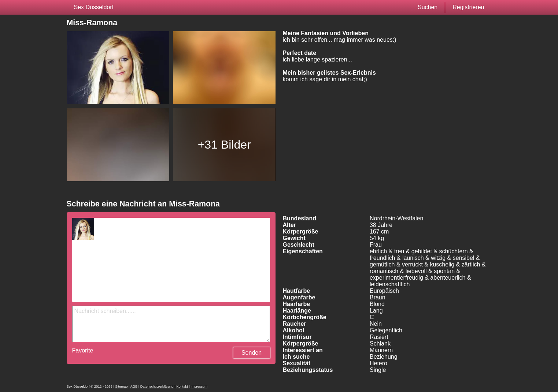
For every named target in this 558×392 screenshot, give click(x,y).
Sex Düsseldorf (94, 7)
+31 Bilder (224, 145)
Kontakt (182, 387)
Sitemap (121, 387)
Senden (252, 353)
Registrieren (468, 7)
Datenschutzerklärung (157, 387)
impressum (199, 387)
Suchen (428, 7)
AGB (134, 387)
